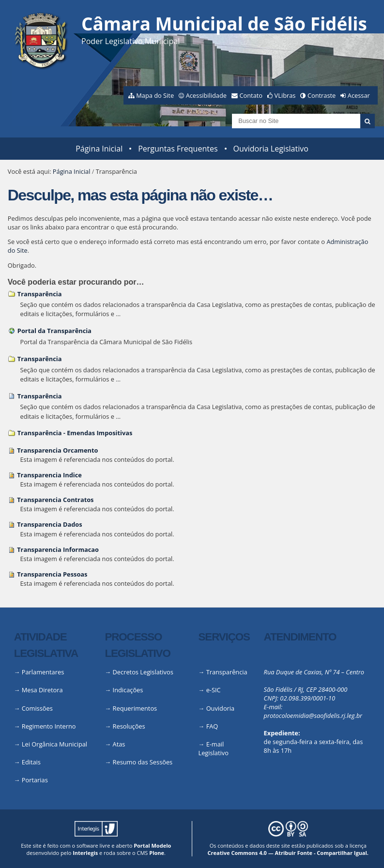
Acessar (359, 95)
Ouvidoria (221, 708)
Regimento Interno (49, 726)
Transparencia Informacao (58, 549)
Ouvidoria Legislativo (271, 149)
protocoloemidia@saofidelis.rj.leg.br (313, 716)
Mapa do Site (155, 95)
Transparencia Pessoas (52, 574)
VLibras (285, 95)
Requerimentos (135, 708)
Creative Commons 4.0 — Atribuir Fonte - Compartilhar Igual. (288, 853)
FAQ (212, 726)
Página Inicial (99, 149)
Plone (157, 853)
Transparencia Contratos (55, 500)
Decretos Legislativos (143, 672)
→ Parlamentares (39, 672)
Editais (31, 762)
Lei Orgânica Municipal (54, 744)
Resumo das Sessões (143, 762)
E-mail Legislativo (214, 748)
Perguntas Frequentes (178, 149)
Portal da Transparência (54, 331)
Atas (119, 744)
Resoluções (129, 726)
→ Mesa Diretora (38, 690)
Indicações (128, 690)
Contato (251, 95)
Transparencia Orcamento (57, 450)
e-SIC (214, 690)
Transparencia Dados (49, 524)
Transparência (40, 294)
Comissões (37, 708)
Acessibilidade (206, 95)
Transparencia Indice (49, 475)
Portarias (35, 780)
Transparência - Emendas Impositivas (75, 433)
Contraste (322, 95)
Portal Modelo (152, 845)
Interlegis (85, 853)
